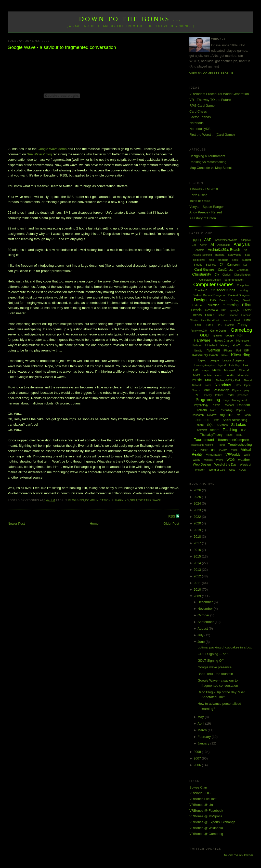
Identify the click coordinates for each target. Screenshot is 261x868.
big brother (199, 260)
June (202, 642)
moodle (229, 375)
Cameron (233, 265)
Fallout (210, 315)
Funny (243, 325)
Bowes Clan (198, 787)
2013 (198, 570)
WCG (231, 460)
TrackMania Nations (202, 445)
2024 (198, 503)
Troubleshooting (240, 445)
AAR (208, 240)
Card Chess (198, 111)
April (201, 723)
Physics (237, 390)
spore (200, 425)
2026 (198, 490)
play (247, 390)
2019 (198, 530)
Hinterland (211, 345)
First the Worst (210, 320)
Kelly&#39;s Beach (205, 355)
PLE (198, 395)
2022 (198, 517)
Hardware (202, 340)
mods (218, 375)
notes (208, 385)
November (206, 609)
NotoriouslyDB (200, 129)
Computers (243, 285)
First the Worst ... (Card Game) (212, 135)
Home (94, 524)
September (206, 622)
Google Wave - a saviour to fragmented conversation (62, 47)
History (225, 345)
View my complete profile (211, 73)
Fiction (221, 315)
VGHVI (223, 450)
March (203, 730)
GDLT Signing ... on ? (213, 654)
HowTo (237, 345)
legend (222, 365)
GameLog (241, 330)
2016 (198, 550)
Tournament (204, 439)
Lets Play (234, 365)
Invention (213, 350)
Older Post (171, 524)
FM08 (247, 320)
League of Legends (233, 361)
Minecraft (244, 370)
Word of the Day (225, 465)
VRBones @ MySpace (206, 816)
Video (234, 450)
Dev (213, 300)
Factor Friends (200, 117)
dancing (243, 290)
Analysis (242, 244)
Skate (216, 420)
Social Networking (235, 420)
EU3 (224, 310)
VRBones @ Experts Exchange (212, 822)
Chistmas (243, 270)
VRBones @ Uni (201, 805)
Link (246, 365)
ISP (246, 350)
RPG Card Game (202, 106)
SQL (210, 425)
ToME (239, 435)
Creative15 (201, 290)
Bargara (220, 255)
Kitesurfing (241, 355)
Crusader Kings (223, 290)
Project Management (235, 400)
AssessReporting (202, 255)
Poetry (208, 395)
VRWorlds (233, 455)
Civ (217, 275)
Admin (203, 245)
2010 (198, 589)
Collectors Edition (210, 280)
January (204, 743)
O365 (238, 385)
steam (215, 430)
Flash (237, 320)
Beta (248, 255)
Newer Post (16, 524)
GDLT (134, 500)
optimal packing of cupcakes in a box (225, 647)
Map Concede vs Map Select (211, 168)
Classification (242, 275)
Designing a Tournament (207, 156)
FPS (219, 325)
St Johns (222, 425)
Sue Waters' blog (39, 154)
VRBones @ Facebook (206, 811)
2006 (198, 765)
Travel (221, 445)
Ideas (248, 345)
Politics (219, 395)
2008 (198, 752)
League (214, 360)
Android (200, 250)
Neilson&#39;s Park (228, 380)
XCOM (243, 470)
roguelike (227, 415)
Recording (226, 410)
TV (195, 450)
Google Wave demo (52, 149)
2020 (198, 523)
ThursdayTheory (211, 435)
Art (245, 250)
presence (243, 395)
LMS (196, 370)
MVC (209, 380)
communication (98, 500)
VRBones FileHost (203, 799)
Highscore (243, 341)
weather (244, 460)
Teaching (230, 430)
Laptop (202, 361)
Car (245, 265)
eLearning (120, 500)
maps (205, 370)
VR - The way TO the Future (210, 100)
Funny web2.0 (199, 331)
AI (212, 245)
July (201, 635)
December (206, 602)
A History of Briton (203, 218)
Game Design (219, 331)
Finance (233, 315)
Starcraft (202, 430)
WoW (232, 470)
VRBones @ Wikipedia (206, 828)
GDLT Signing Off (210, 661)
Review (212, 415)
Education (212, 305)
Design (200, 300)
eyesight (235, 310)
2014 (198, 563)
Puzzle (216, 405)
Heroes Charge (223, 341)
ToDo (229, 435)
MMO (197, 375)
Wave (157, 500)
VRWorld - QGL (201, 793)
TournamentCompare (233, 440)
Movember (244, 375)
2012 (198, 576)
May (201, 717)
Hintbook (197, 345)
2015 (198, 556)
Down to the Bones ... (131, 19)
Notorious (197, 123)
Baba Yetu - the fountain (215, 674)
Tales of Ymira (200, 201)
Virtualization (214, 455)
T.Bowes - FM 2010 (204, 189)
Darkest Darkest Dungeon (209, 295)
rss (238, 415)
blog (211, 260)
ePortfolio (211, 310)
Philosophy (221, 390)
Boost (235, 260)
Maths (217, 370)
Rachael (229, 405)
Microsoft (230, 370)
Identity (198, 351)
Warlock (208, 460)
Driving (235, 300)
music (197, 380)
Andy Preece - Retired (206, 212)
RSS (172, 516)
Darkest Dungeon (239, 295)
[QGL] (197, 240)
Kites (225, 355)
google (230, 335)
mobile (207, 375)
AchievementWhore (226, 240)
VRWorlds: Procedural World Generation (219, 94)
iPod (238, 351)
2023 (198, 510)
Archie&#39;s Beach (224, 250)
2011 (198, 583)
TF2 (243, 430)
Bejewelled (235, 255)
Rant (213, 410)
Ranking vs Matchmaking (208, 162)
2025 (198, 497)
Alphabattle (224, 245)
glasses (218, 336)
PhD (207, 390)
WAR (247, 455)
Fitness (227, 320)
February (205, 737)
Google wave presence (214, 667)
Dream (223, 300)
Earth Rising (198, 195)
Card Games (204, 269)
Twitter (145, 500)
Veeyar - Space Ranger (207, 207)
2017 (198, 543)
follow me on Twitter (239, 855)
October (204, 615)
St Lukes (239, 424)
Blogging (76, 500)
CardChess (226, 270)
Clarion (227, 275)
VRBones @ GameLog (206, 834)
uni (213, 450)
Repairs (240, 410)
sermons (202, 420)
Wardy (196, 460)
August (203, 628)
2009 (198, 596)
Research (198, 415)
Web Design (202, 464)
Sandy (247, 415)
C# (222, 265)
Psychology (201, 405)
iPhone (228, 350)
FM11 (210, 325)
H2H (240, 336)
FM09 (199, 325)
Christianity (202, 274)
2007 (198, 758)
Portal (231, 395)
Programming (208, 400)
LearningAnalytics (205, 365)
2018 (198, 537)
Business (211, 265)
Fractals (230, 325)
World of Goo (217, 470)
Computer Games (213, 284)
